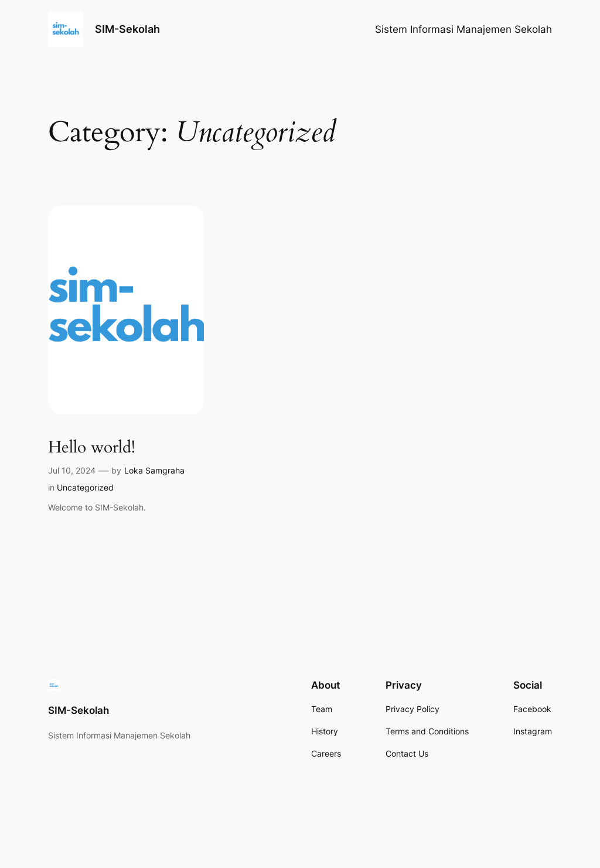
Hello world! (92, 447)
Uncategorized (85, 487)
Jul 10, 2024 (72, 470)
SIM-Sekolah (127, 29)
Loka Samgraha (154, 470)
